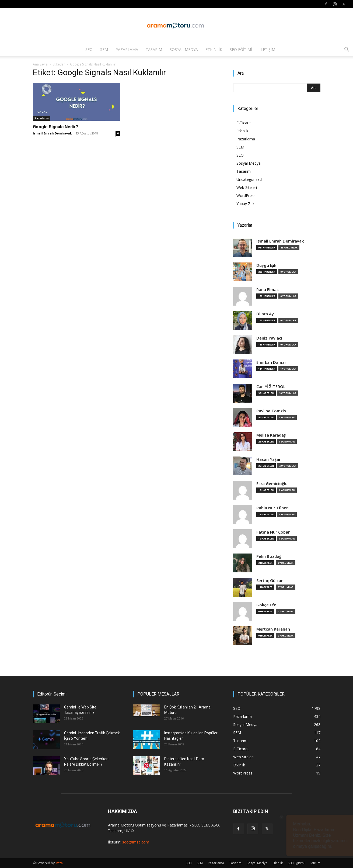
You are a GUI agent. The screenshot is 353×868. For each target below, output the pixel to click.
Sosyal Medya (184, 49)
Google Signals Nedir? (55, 127)
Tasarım (154, 49)
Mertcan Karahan (273, 629)
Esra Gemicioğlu (272, 484)
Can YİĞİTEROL (271, 387)
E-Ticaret (244, 123)
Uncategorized (249, 179)
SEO (89, 49)
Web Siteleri (247, 187)
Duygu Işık (266, 265)
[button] (347, 50)
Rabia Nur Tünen (272, 508)
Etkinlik (214, 49)
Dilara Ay (265, 314)
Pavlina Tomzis (271, 411)
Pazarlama (127, 49)
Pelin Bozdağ (269, 556)
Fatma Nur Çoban (273, 532)
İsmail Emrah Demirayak (52, 133)
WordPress (246, 196)
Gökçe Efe (266, 605)
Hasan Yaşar (268, 459)
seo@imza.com (136, 842)
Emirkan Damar (271, 362)
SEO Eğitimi (241, 49)
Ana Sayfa (40, 64)
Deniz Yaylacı (269, 338)
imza (59, 863)
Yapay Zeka (247, 204)
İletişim (267, 49)
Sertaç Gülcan (270, 581)
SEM (104, 49)
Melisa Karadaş (271, 435)
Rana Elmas (268, 290)
